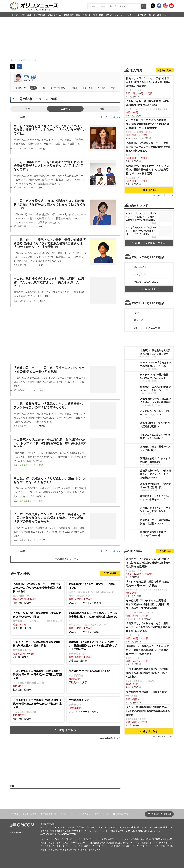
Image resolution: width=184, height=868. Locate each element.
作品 (43, 88)
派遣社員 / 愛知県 (38, 593)
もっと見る (149, 289)
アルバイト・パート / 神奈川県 (93, 593)
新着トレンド (163, 15)
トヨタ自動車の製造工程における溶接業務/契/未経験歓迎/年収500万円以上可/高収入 (147, 673)
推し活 (152, 15)
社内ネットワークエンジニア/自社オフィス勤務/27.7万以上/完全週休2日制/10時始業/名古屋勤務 (148, 82)
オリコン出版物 (29, 814)
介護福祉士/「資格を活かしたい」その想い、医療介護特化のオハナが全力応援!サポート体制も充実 (147, 170)
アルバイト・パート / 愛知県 (93, 622)
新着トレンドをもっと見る (149, 243)
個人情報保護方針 (121, 814)
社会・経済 (98, 15)
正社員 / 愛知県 (38, 649)
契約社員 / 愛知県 (38, 680)
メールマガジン (84, 814)
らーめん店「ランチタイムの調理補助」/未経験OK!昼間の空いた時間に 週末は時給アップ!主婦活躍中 (148, 124)
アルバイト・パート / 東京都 (93, 706)
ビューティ (120, 15)
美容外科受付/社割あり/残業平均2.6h (147, 692)
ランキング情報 (58, 88)
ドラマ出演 (88, 88)
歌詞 (113, 88)
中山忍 (30, 77)
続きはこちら (67, 730)
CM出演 (102, 88)
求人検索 (111, 573)
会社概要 (14, 814)
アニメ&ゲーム (55, 15)
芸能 (22, 15)
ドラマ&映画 (40, 15)
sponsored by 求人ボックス (110, 738)
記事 (33, 88)
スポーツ (87, 15)
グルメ (109, 15)
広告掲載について (48, 814)
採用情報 (155, 814)
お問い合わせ (67, 814)
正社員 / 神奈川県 (93, 676)
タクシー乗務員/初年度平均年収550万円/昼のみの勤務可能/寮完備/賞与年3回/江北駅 (148, 711)
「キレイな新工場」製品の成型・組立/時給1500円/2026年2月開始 (147, 103)
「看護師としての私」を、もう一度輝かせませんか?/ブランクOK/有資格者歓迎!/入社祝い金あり (148, 147)
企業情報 (167, 814)
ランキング (141, 15)
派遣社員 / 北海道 (38, 620)
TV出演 (74, 88)
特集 (102, 109)
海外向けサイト (102, 814)
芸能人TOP (21, 88)
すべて (29, 109)
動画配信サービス (72, 15)
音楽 (29, 15)
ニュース (65, 109)
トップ (15, 15)
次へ (116, 117)
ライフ (130, 15)
